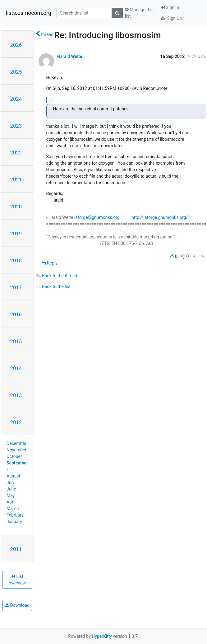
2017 (16, 287)
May (11, 495)
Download (17, 605)
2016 (16, 314)
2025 (16, 72)
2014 (16, 368)
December (16, 443)
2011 (16, 549)
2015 (16, 341)
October (14, 456)
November (16, 450)
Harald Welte (70, 56)
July (10, 482)
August (13, 476)
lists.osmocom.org (29, 13)
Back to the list (53, 286)
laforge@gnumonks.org (97, 217)
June (11, 489)
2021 (16, 180)
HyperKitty (102, 636)
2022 (16, 153)
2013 (16, 395)
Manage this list (139, 13)
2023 (16, 126)
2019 (16, 233)
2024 (16, 99)
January (14, 522)
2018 (16, 260)
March (13, 509)
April (11, 502)
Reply (50, 263)
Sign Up (171, 18)
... (50, 100)
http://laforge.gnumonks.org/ (160, 217)
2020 (16, 207)
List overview (17, 580)
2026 (16, 45)
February (15, 515)
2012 (16, 422)
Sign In (170, 7)
